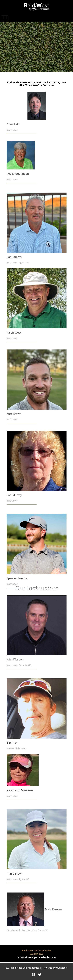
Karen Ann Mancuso (20, 790)
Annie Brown (15, 873)
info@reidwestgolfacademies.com (37, 957)
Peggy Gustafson (18, 173)
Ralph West (14, 332)
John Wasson (15, 659)
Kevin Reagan (34, 909)
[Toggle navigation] (5, 18)
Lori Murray (14, 495)
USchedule (62, 968)
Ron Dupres (14, 257)
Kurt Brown (14, 414)
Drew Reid (13, 124)
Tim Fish (12, 743)
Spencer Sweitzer (18, 578)
